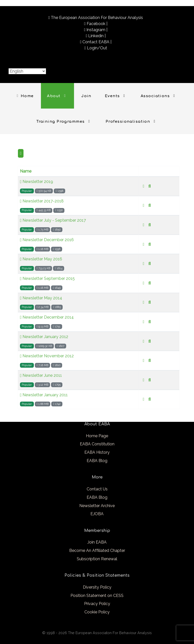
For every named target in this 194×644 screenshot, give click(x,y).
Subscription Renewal (97, 559)
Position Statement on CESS (97, 596)
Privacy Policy (97, 604)
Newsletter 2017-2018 (42, 201)
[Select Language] (27, 71)
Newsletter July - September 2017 (53, 220)
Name (26, 171)
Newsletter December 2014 (47, 317)
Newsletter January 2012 (44, 337)
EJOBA (97, 514)
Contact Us (97, 489)
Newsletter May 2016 (41, 259)
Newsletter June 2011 (41, 376)
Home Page (97, 436)
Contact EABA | (97, 42)
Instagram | (97, 30)
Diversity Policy (97, 587)
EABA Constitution (97, 444)
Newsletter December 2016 (47, 240)
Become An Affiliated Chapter (97, 550)
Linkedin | (97, 36)
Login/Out (97, 48)
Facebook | (97, 24)
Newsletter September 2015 (47, 279)
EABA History (97, 452)
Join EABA (97, 542)
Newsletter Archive (97, 506)
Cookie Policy (97, 612)
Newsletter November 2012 (47, 356)
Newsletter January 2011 (44, 395)
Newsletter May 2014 (41, 298)
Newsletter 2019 (37, 182)
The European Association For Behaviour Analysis (97, 18)
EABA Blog (97, 461)
